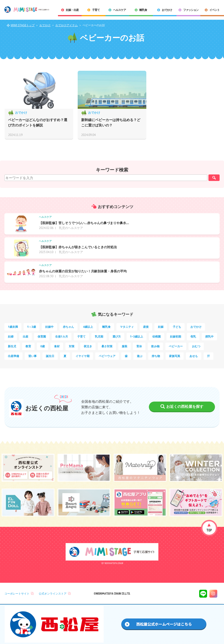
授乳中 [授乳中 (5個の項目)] (209, 336)
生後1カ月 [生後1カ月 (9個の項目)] (62, 336)
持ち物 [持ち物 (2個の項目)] (156, 356)
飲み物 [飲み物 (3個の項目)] (155, 346)
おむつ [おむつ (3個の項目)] (196, 346)
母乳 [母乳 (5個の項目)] (193, 336)
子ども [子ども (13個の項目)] (177, 327)
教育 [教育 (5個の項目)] (28, 346)
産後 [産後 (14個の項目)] (146, 327)
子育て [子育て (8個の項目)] (81, 336)
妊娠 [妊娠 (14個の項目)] (161, 327)
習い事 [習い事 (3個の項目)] (32, 356)
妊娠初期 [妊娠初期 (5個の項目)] (176, 336)
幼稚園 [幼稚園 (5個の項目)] (157, 336)
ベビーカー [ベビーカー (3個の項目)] (176, 346)
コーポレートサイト (17, 594)
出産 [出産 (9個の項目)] (26, 336)
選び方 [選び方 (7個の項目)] (117, 336)
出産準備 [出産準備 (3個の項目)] (13, 356)
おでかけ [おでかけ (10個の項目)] (196, 327)
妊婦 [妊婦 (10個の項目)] (11, 336)
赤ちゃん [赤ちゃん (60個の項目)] (68, 327)
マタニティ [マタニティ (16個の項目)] (127, 327)
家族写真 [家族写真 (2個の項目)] (175, 356)
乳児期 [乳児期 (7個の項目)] (99, 336)
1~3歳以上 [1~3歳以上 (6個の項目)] (137, 336)
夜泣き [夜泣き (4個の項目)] (88, 346)
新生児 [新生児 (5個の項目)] (12, 346)
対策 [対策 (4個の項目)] (72, 346)
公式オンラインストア (53, 594)
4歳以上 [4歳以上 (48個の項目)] (88, 327)
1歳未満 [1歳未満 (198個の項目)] (13, 327)
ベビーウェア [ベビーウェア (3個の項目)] (107, 356)
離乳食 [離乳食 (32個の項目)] (106, 327)
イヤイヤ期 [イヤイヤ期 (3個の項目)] (83, 356)
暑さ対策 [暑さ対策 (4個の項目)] (107, 346)
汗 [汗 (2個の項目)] (208, 356)
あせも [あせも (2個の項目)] (194, 356)
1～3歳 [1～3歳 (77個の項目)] (32, 327)
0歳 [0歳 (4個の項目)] (43, 346)
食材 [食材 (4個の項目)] (57, 346)
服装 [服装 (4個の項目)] (125, 346)
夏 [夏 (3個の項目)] (65, 356)
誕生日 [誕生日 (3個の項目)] (50, 356)
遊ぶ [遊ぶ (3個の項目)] (140, 356)
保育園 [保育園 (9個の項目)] (42, 336)
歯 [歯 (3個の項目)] (126, 356)
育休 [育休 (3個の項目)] (139, 346)
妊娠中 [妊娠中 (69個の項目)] (49, 327)
